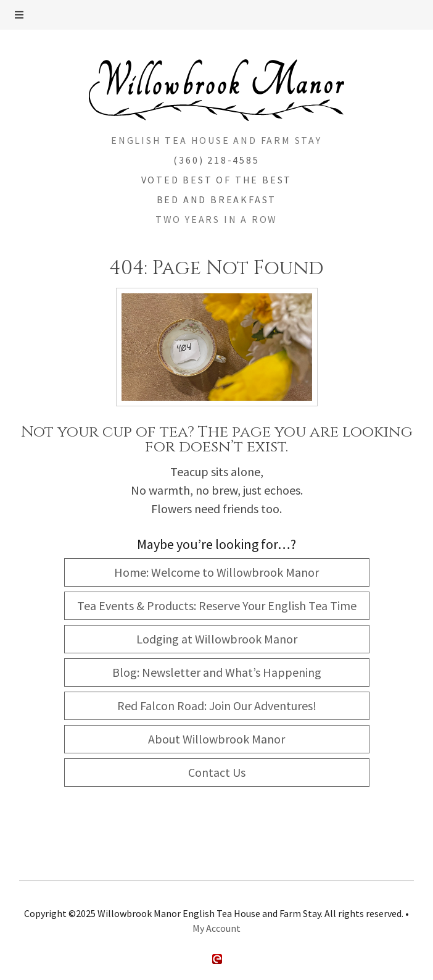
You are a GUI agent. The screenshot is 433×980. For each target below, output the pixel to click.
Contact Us (217, 772)
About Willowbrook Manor (216, 739)
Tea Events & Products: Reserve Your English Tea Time (217, 605)
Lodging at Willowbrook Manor (217, 639)
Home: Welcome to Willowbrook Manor (216, 572)
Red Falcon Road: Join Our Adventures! (217, 706)
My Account (216, 928)
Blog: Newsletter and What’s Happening (217, 672)
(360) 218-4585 (216, 160)
